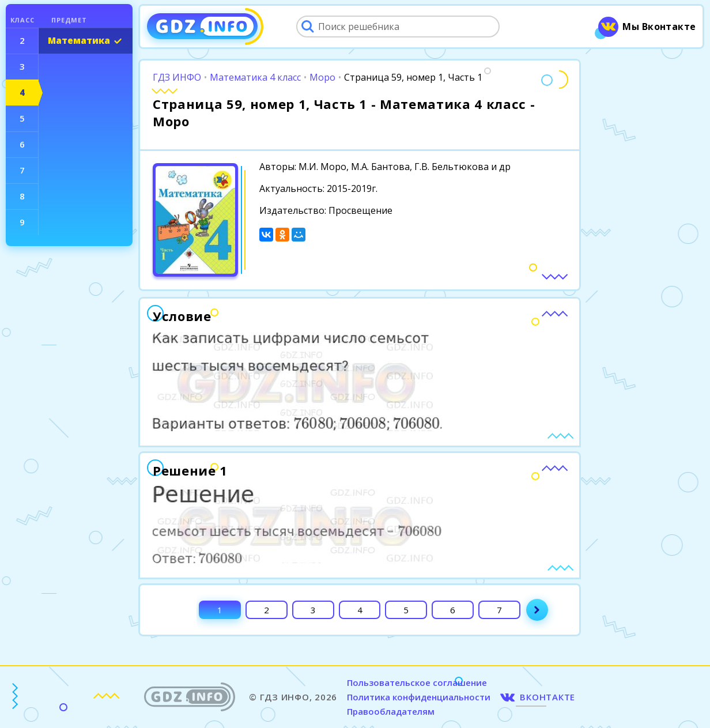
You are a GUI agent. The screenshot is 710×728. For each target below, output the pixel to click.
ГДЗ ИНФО (177, 77)
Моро (322, 77)
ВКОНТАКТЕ (547, 697)
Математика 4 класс (255, 77)
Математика (79, 40)
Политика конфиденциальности (419, 697)
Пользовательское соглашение (417, 682)
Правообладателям (391, 711)
